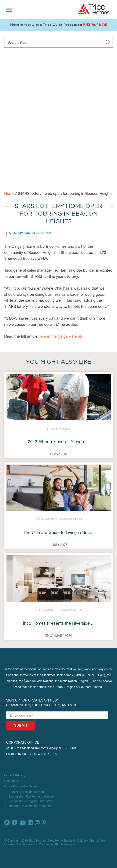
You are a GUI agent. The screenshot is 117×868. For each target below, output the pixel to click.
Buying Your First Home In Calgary (32, 797)
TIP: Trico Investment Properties (30, 806)
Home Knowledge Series (21, 787)
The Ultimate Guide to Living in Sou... (58, 533)
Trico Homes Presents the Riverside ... (58, 624)
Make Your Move (95, 25)
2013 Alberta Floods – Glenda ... (58, 442)
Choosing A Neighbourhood (27, 792)
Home (9, 194)
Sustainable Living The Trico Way (31, 802)
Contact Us (12, 781)
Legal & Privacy (15, 776)
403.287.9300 (20, 754)
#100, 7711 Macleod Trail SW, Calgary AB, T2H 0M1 (41, 748)
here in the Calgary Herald (61, 337)
